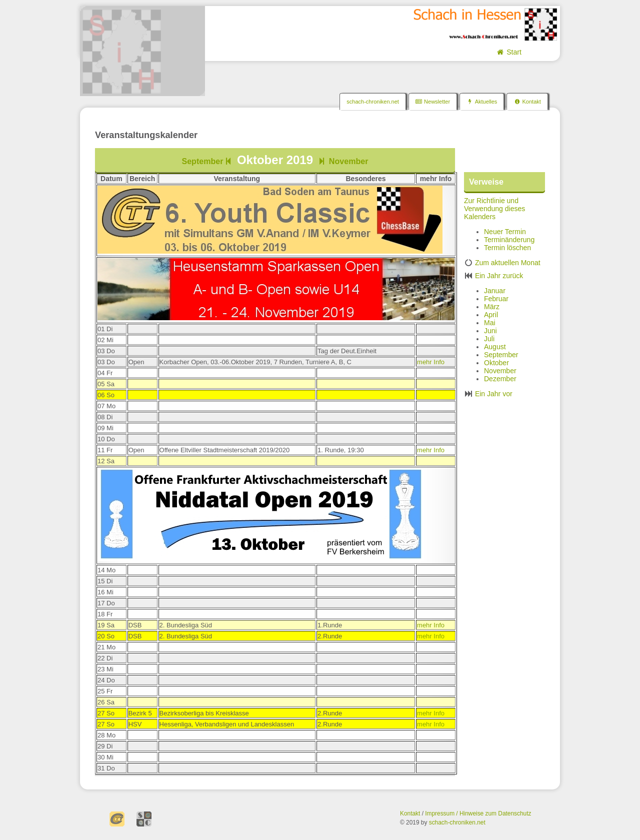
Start (508, 52)
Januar (495, 291)
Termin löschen (507, 248)
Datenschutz (514, 813)
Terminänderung (509, 240)
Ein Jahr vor (494, 394)
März (492, 307)
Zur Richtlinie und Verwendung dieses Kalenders (494, 209)
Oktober (496, 363)
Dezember (500, 379)
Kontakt (527, 102)
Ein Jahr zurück (499, 276)
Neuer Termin (505, 232)
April (491, 315)
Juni (490, 331)
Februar (496, 299)
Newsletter (433, 102)
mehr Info (431, 362)
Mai (490, 323)
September (207, 161)
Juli (489, 339)
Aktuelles (482, 102)
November (342, 161)
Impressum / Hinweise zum (461, 813)
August (495, 347)
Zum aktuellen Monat (508, 263)
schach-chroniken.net (373, 102)
